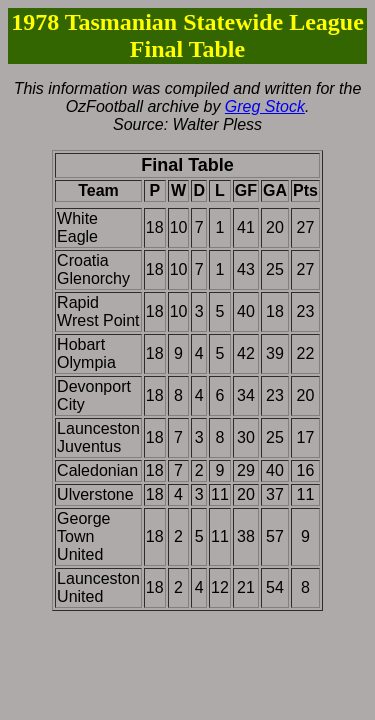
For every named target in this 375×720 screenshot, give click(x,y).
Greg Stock (265, 106)
